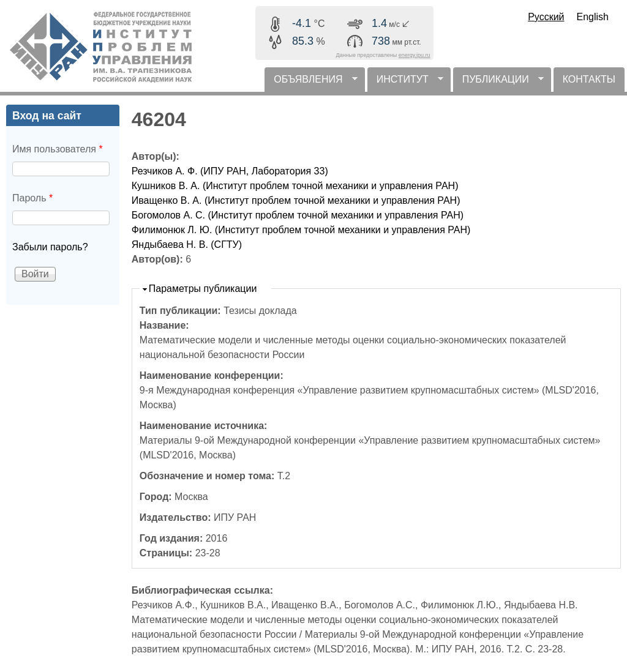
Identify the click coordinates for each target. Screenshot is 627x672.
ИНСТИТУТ (405, 83)
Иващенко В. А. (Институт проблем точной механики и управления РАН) (296, 200)
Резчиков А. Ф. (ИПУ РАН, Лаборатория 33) (230, 171)
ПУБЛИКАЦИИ (498, 83)
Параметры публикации (203, 289)
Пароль (32, 198)
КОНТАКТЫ (589, 79)
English (593, 17)
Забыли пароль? (50, 247)
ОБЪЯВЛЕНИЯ (311, 83)
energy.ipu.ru (415, 55)
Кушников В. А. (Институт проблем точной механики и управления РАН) (295, 186)
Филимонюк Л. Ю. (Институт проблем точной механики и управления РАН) (301, 230)
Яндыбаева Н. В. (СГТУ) (187, 245)
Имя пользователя (58, 149)
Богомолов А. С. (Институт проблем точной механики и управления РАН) (298, 215)
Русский (546, 17)
